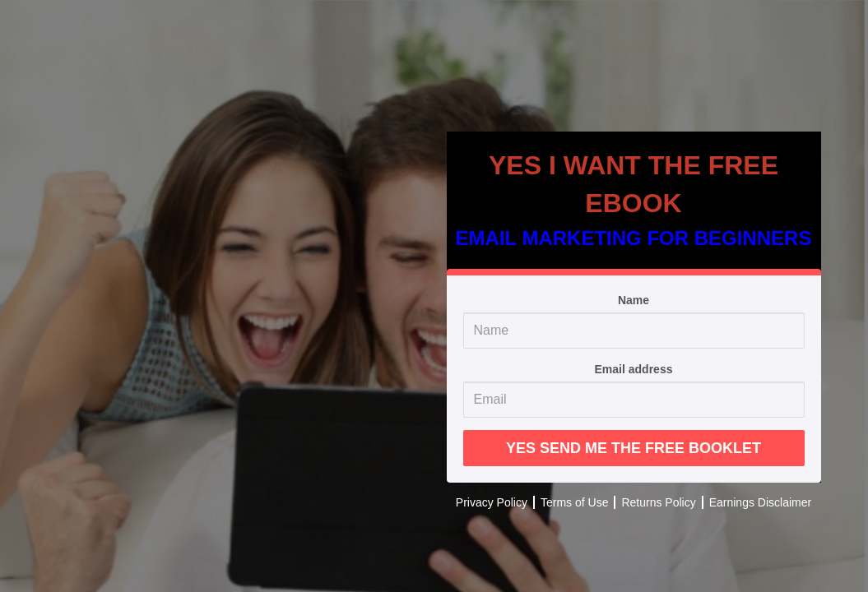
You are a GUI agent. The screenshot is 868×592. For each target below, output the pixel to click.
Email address (634, 369)
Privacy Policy (492, 502)
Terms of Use (574, 502)
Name (634, 300)
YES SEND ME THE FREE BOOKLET (634, 448)
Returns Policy (658, 502)
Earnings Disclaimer (760, 502)
